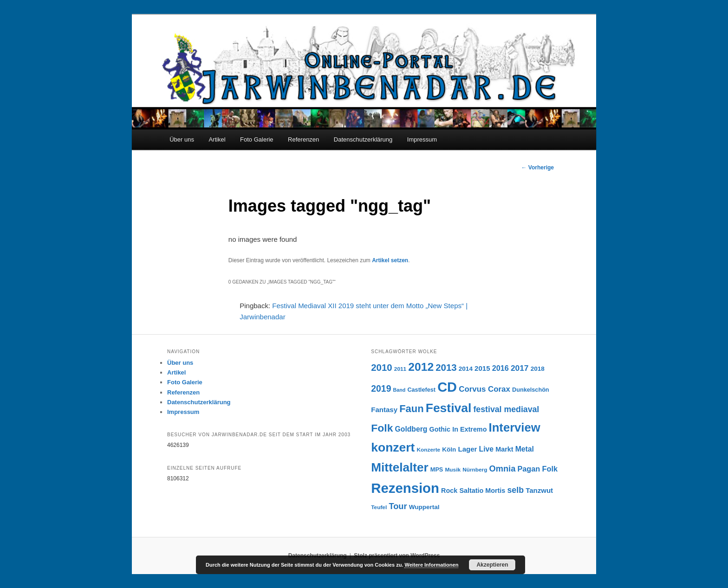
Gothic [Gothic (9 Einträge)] (440, 429)
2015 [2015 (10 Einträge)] (482, 368)
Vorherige (538, 168)
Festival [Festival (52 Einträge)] (449, 408)
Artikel (217, 139)
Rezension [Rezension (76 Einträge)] (405, 488)
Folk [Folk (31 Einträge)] (382, 428)
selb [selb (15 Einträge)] (516, 490)
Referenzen (303, 139)
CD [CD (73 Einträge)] (447, 387)
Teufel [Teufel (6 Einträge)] (379, 507)
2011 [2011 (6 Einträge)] (400, 369)
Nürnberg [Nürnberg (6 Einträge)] (475, 470)
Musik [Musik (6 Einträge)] (453, 470)
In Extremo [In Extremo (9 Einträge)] (469, 429)
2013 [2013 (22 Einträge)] (446, 368)
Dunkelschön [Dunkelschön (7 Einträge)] (531, 390)
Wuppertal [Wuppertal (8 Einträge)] (424, 507)
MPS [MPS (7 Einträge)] (437, 470)
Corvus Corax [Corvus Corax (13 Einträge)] (484, 389)
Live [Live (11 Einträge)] (486, 449)
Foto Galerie (257, 139)
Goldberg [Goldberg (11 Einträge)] (411, 429)
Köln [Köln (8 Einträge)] (449, 449)
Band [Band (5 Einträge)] (400, 390)
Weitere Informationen (431, 565)
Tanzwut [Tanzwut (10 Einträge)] (539, 490)
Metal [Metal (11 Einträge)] (525, 449)
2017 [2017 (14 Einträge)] (520, 368)
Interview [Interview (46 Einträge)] (515, 427)
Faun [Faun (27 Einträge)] (411, 409)
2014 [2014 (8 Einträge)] (466, 369)
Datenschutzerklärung (363, 139)
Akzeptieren (492, 565)
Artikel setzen (390, 260)
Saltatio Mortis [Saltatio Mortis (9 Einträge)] (482, 491)
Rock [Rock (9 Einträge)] (449, 491)
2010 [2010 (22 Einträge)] (381, 368)
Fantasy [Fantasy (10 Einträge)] (384, 410)
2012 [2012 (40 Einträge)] (421, 367)
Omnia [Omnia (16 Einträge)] (503, 468)
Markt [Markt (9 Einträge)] (504, 449)
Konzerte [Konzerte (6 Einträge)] (429, 450)
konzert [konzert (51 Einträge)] (393, 447)
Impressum (422, 139)
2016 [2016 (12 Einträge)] (500, 368)
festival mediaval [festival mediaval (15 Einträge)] (506, 409)
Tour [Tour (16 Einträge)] (398, 506)
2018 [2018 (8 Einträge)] (538, 369)
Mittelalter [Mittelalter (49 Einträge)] (400, 467)
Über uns (182, 139)
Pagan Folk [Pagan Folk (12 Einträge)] (537, 469)
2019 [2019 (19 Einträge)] (381, 388)
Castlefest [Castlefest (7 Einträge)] (421, 390)
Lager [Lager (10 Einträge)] (468, 449)
